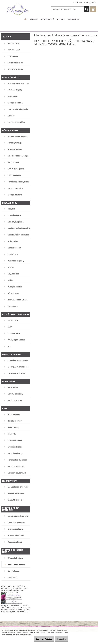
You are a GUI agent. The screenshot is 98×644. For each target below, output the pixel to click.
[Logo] (18, 9)
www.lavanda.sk (62, 44)
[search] (87, 9)
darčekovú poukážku (19, 605)
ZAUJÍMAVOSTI (74, 19)
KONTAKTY (61, 19)
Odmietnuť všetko (41, 639)
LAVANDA (34, 19)
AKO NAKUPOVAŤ (47, 19)
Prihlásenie (78, 2)
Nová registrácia (90, 2)
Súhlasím (61, 639)
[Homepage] (26, 19)
